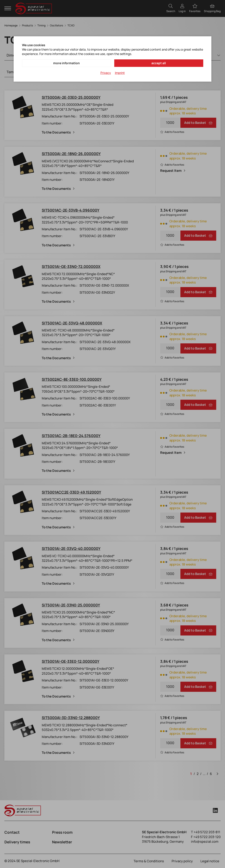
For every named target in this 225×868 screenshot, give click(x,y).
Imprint (120, 73)
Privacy (106, 73)
